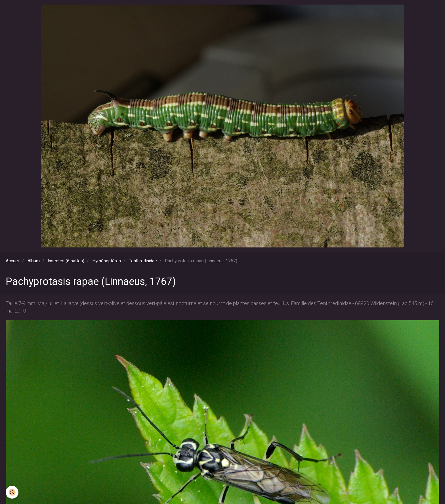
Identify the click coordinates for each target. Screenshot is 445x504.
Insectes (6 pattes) (66, 261)
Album (34, 261)
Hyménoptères (107, 261)
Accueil (13, 261)
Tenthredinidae (143, 261)
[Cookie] (12, 492)
